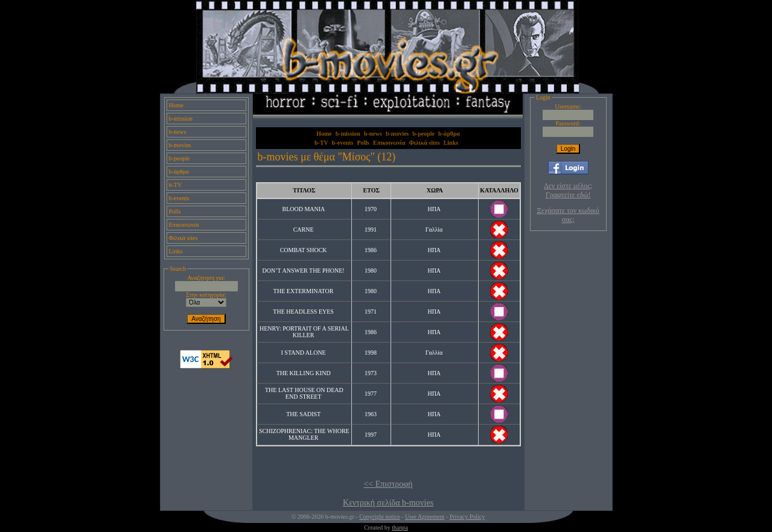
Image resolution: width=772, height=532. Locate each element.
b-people (180, 158)
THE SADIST (303, 414)
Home (176, 105)
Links (176, 251)
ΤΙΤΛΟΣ (304, 190)
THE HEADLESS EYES (303, 312)
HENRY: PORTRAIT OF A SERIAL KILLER (304, 332)
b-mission (181, 119)
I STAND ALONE (304, 353)
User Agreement (425, 517)
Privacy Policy (467, 517)
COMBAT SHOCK (304, 250)
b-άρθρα (179, 172)
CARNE (304, 230)
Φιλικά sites (183, 238)
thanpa (400, 527)
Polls (175, 211)
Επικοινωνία (184, 225)
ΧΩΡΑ (435, 190)
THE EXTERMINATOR (304, 291)
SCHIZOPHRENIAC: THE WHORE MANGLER (304, 434)
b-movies (180, 145)
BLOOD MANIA (303, 209)
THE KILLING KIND (304, 373)
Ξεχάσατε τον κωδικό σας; (568, 215)
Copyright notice (380, 517)
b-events (179, 198)
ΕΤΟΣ (371, 190)
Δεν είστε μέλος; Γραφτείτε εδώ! (568, 190)
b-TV (176, 185)
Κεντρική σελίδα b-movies (388, 503)
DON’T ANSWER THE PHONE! (304, 271)
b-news (178, 132)
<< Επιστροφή (388, 484)
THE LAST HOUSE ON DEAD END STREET (304, 393)
